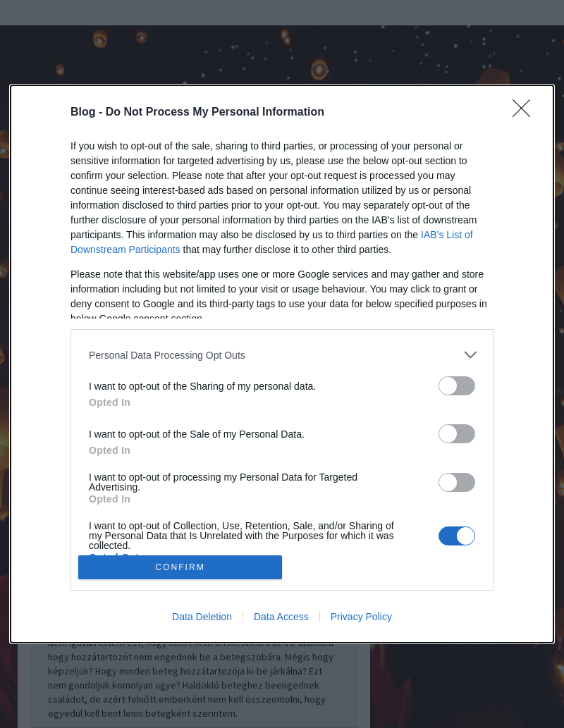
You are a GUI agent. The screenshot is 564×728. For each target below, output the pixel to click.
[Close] (526, 113)
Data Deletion (202, 617)
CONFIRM (180, 567)
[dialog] (282, 364)
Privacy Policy (361, 617)
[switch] (457, 386)
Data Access (281, 617)
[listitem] (282, 355)
